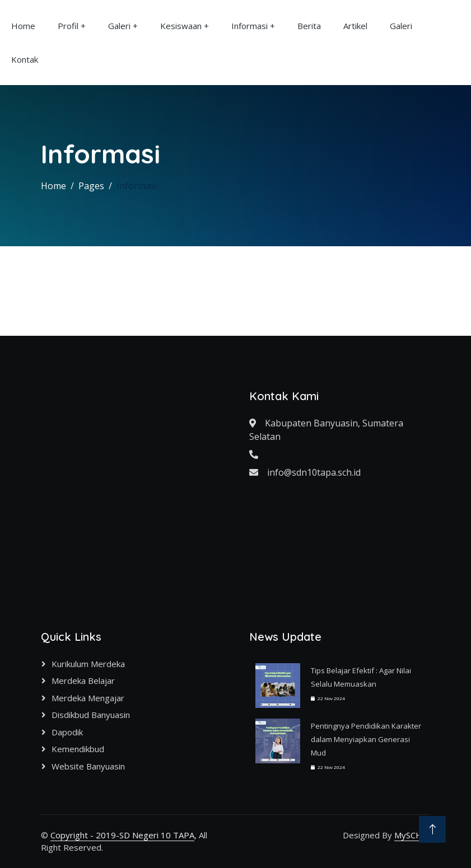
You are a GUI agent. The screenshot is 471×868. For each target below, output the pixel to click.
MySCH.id (412, 835)
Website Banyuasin (88, 766)
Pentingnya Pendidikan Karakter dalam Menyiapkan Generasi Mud (366, 739)
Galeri (119, 26)
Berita (309, 26)
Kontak (25, 59)
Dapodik (67, 732)
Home (23, 26)
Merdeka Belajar (83, 681)
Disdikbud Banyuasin (91, 715)
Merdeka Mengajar (88, 698)
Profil (68, 26)
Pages (91, 186)
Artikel (355, 26)
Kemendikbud (78, 749)
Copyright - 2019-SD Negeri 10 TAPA (122, 835)
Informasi (250, 26)
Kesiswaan (181, 26)
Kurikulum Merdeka (88, 664)
